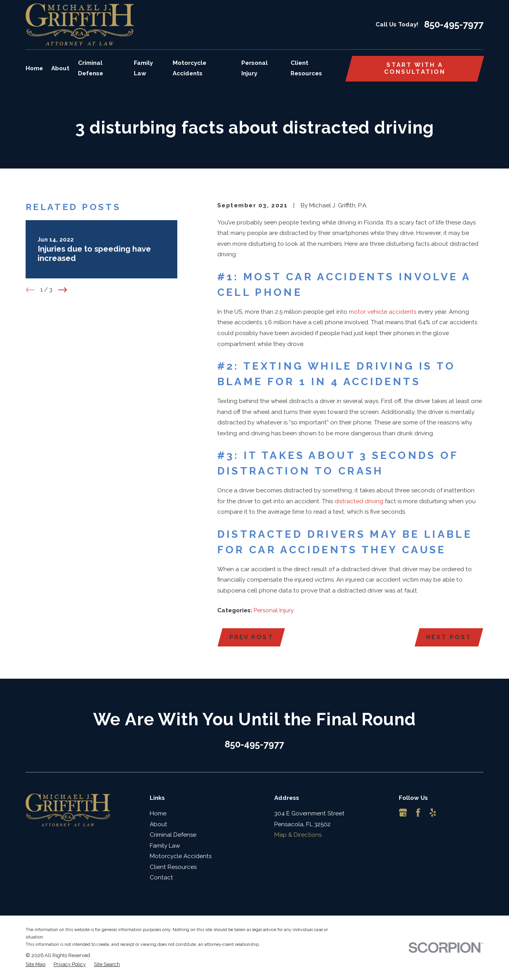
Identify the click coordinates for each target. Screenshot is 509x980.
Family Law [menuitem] (143, 68)
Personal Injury (274, 610)
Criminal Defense (173, 835)
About (158, 824)
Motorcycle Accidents (181, 856)
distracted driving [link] (359, 501)
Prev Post (251, 637)
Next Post (449, 637)
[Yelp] (433, 812)
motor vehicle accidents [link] (383, 312)
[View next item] (63, 290)
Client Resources (173, 867)
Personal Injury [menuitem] (254, 68)
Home (158, 813)
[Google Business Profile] (403, 812)
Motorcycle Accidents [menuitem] (190, 68)
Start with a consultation (415, 68)
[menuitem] (35, 965)
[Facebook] (418, 812)
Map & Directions (298, 835)
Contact (161, 877)
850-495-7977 (454, 25)
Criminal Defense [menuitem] (91, 68)
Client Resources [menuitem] (306, 68)
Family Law (165, 846)
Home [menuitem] (34, 68)
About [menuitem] (60, 68)
